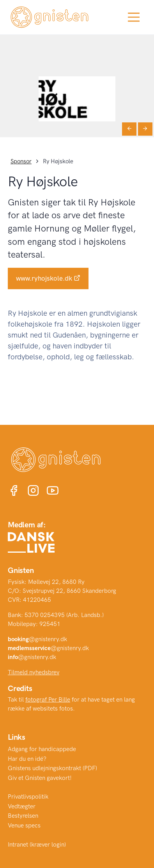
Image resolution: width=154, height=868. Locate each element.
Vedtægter (22, 806)
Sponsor (21, 161)
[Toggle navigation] (134, 17)
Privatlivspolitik (28, 797)
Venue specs (24, 826)
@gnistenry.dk (37, 639)
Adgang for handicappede (42, 749)
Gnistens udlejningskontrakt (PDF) (52, 768)
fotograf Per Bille (48, 700)
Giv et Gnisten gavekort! (40, 778)
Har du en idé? (27, 759)
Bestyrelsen (23, 816)
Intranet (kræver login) (37, 845)
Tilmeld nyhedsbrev (34, 672)
